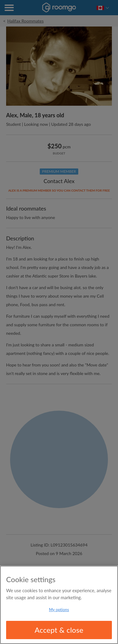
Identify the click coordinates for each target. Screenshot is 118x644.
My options (59, 610)
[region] (59, 605)
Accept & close (59, 630)
